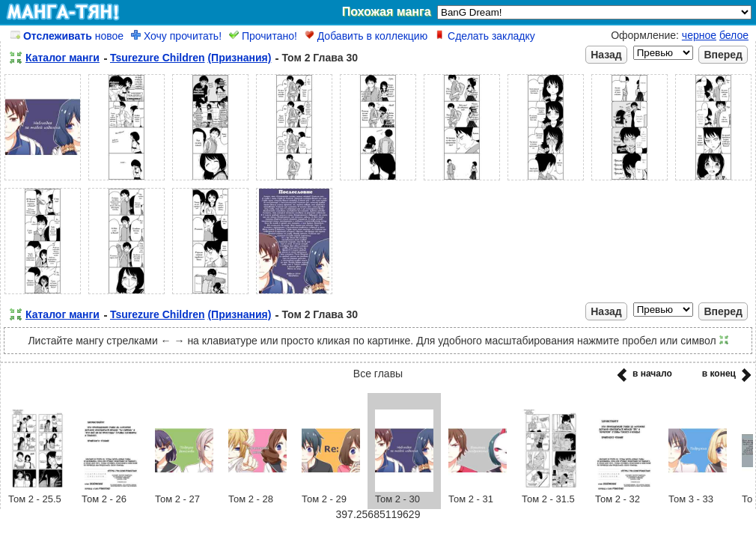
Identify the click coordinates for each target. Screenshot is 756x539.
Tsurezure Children (158, 58)
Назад (606, 55)
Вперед (723, 55)
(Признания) (239, 58)
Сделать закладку (485, 36)
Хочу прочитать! (176, 36)
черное (699, 35)
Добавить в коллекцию (366, 36)
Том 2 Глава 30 (320, 58)
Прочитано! (263, 36)
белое (734, 35)
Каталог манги (63, 58)
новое (67, 36)
